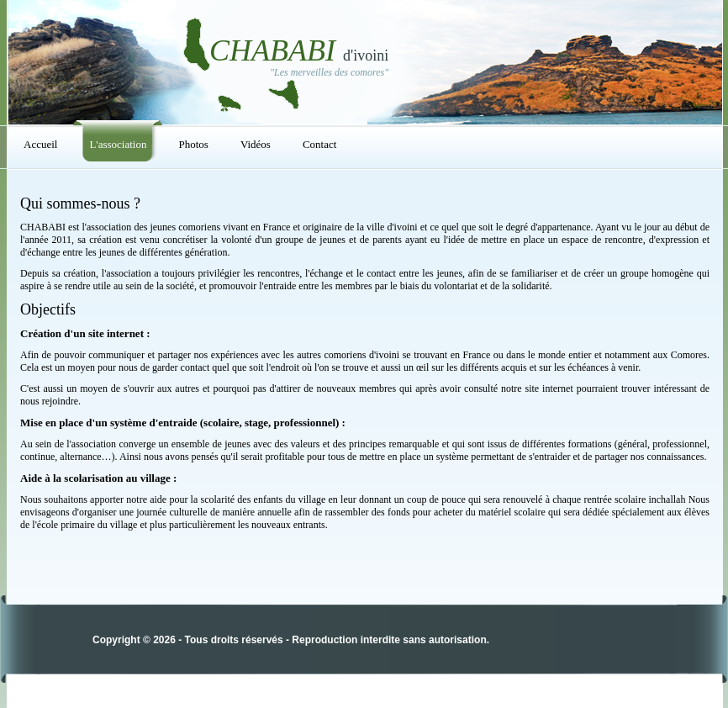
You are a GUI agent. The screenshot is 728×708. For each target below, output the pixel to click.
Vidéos (256, 144)
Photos (193, 144)
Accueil (40, 144)
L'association (118, 144)
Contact (319, 144)
